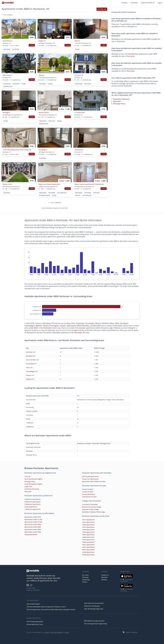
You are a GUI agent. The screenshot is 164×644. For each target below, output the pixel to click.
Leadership (86, 580)
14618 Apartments (88, 532)
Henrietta (85, 326)
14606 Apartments (88, 537)
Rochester (50, 208)
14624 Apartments (88, 540)
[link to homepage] (53, 571)
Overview (85, 577)
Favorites (134, 3)
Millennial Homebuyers (92, 606)
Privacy (67, 632)
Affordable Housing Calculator (94, 621)
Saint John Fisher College (90, 509)
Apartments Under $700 (33, 517)
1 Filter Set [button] (102, 9)
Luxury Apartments (89, 494)
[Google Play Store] (127, 587)
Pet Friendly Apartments (90, 476)
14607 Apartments (88, 535)
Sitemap (104, 580)
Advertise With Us (148, 3)
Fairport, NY (30, 375)
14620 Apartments (88, 530)
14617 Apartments (88, 547)
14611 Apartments (88, 520)
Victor (117, 323)
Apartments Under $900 (33, 524)
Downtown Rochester (121, 99)
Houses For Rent (88, 489)
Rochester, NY (49, 323)
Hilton (112, 323)
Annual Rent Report (33, 604)
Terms (47, 632)
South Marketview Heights (33, 484)
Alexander (117, 101)
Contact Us (105, 575)
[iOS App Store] (127, 578)
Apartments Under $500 (33, 532)
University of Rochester (90, 504)
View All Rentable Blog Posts (94, 609)
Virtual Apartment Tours (35, 624)
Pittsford (105, 323)
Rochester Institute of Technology (93, 512)
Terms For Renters (56, 632)
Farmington (54, 326)
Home (44, 208)
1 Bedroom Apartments (32, 509)
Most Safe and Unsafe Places (94, 603)
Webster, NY (30, 379)
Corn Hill (27, 476)
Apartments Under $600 (33, 529)
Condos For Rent (88, 492)
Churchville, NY (31, 364)
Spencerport (72, 326)
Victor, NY (29, 368)
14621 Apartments (88, 545)
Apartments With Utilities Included (94, 481)
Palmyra (98, 323)
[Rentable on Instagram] (32, 586)
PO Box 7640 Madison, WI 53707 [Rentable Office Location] (33, 589)
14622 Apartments (88, 525)
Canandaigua (30, 326)
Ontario (46, 326)
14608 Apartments (88, 542)
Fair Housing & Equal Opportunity (96, 624)
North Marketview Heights (33, 479)
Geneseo (81, 323)
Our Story (85, 575)
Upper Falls (28, 486)
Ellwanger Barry (119, 104)
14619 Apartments (88, 522)
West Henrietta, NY (32, 360)
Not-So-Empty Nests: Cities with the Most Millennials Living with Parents (51, 610)
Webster (39, 326)
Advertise (104, 577)
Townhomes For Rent (89, 497)
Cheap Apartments (31, 534)
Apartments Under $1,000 (33, 522)
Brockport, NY (31, 356)
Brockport (124, 323)
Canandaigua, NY (32, 371)
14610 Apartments (88, 527)
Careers (124, 3)
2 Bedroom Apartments (32, 499)
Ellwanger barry (105, 443)
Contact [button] (32, 45)
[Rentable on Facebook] (28, 586)
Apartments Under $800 (33, 527)
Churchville (89, 323)
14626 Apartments (88, 552)
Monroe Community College (92, 507)
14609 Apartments (88, 555)
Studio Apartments (31, 507)
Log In (160, 3)
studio (129, 39)
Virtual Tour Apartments (90, 479)
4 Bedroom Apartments (32, 504)
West (79, 326)
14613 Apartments (88, 550)
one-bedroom (133, 54)
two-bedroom (132, 69)
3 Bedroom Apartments (32, 502)
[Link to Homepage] (8, 3)
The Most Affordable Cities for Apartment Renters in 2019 (46, 607)
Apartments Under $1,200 (33, 519)
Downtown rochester (84, 443)
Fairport (63, 326)
